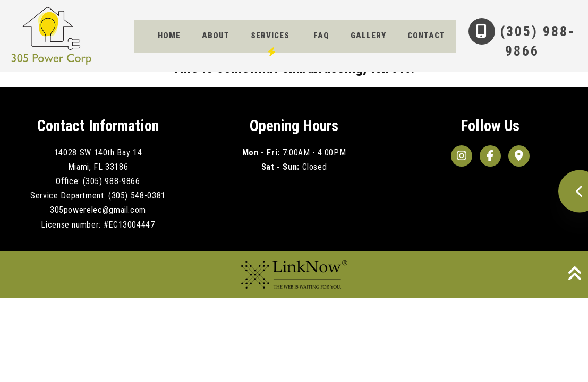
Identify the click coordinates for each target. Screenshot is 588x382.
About (216, 39)
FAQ (321, 39)
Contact (177, 63)
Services (270, 39)
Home (169, 39)
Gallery (368, 39)
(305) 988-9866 (514, 41)
